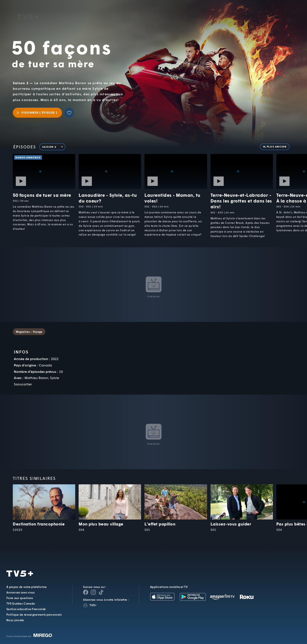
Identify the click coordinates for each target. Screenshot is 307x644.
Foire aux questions (20, 598)
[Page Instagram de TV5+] (93, 592)
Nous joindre (15, 620)
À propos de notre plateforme (27, 587)
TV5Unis (28, 11)
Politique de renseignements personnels (34, 615)
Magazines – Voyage (29, 332)
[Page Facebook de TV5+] (86, 592)
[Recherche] (289, 14)
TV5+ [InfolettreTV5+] (93, 605)
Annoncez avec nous (21, 592)
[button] (231, 14)
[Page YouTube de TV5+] (101, 592)
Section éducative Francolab (26, 609)
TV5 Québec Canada (21, 603)
